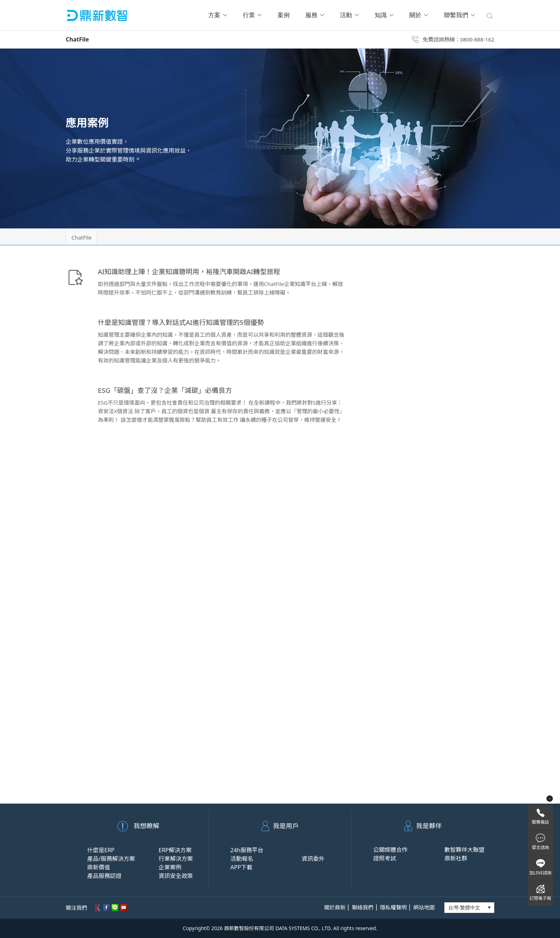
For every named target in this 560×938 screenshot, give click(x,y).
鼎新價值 (99, 867)
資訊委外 (313, 859)
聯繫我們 (459, 15)
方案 (218, 15)
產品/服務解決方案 (111, 859)
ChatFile (84, 237)
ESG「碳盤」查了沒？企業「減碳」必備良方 (169, 390)
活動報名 (242, 859)
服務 (315, 15)
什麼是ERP (101, 850)
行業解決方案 (176, 859)
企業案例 (170, 867)
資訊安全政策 (176, 876)
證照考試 (385, 858)
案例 (284, 15)
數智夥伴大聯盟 (464, 850)
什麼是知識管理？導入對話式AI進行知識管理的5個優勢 (186, 322)
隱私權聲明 (393, 907)
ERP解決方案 (175, 850)
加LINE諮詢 (540, 873)
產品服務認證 (104, 876)
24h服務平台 (247, 850)
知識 (384, 15)
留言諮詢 (540, 847)
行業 (252, 15)
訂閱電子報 (540, 898)
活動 (349, 15)
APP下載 (241, 867)
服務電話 (540, 822)
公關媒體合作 (390, 850)
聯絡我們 (363, 907)
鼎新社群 (456, 858)
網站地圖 (424, 907)
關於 (419, 15)
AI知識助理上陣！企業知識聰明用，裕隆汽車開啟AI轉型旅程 (194, 271)
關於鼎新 (335, 907)
